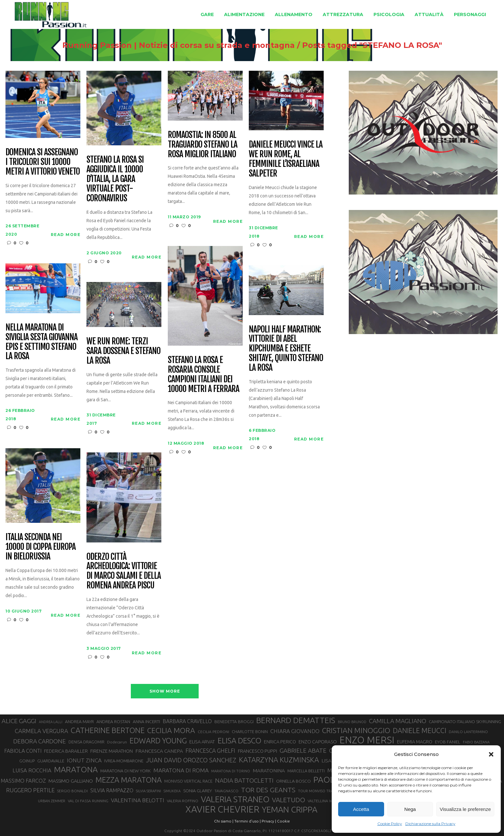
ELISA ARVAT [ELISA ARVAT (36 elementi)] (202, 742)
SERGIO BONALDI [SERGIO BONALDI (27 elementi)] (72, 791)
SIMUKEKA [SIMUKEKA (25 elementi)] (172, 791)
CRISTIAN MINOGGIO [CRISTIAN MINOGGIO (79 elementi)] (356, 730)
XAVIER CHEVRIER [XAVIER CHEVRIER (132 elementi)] (222, 809)
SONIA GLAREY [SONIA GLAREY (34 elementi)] (198, 791)
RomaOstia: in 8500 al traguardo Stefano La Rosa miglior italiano (202, 145)
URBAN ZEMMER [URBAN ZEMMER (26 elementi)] (52, 801)
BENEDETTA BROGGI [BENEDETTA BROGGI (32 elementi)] (234, 722)
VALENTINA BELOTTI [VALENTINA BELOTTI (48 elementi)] (138, 800)
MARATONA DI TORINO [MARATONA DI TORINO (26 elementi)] (231, 771)
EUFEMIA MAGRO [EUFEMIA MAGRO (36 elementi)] (415, 742)
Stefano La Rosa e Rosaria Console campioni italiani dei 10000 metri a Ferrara (203, 375)
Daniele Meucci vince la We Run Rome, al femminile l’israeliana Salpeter (285, 159)
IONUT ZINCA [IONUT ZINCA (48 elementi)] (84, 760)
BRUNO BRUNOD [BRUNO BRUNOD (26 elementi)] (352, 722)
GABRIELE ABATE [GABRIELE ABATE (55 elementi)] (303, 750)
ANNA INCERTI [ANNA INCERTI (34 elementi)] (146, 722)
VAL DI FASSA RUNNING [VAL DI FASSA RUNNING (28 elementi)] (88, 801)
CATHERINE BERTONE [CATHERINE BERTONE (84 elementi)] (108, 730)
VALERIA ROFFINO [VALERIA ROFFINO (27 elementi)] (183, 801)
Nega (410, 809)
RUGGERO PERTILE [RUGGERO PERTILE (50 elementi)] (30, 790)
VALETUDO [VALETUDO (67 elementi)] (288, 800)
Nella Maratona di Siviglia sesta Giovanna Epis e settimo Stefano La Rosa (41, 342)
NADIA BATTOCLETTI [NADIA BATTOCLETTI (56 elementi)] (244, 780)
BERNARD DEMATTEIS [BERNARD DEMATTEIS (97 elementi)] (296, 720)
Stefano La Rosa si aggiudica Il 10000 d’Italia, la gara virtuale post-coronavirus (115, 179)
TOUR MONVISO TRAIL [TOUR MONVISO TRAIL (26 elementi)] (317, 791)
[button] (491, 754)
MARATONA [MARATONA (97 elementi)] (76, 769)
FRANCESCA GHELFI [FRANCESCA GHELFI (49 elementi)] (210, 750)
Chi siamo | (224, 821)
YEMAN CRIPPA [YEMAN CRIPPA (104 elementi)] (290, 810)
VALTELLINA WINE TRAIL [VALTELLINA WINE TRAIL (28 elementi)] (329, 801)
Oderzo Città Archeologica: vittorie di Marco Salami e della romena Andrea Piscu (123, 571)
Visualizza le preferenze (465, 809)
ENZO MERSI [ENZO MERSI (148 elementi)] (367, 740)
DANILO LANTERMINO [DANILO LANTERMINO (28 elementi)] (468, 732)
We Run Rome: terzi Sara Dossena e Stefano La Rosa (123, 351)
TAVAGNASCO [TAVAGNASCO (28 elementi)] (226, 791)
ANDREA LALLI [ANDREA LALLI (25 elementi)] (51, 722)
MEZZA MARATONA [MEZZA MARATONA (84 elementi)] (129, 780)
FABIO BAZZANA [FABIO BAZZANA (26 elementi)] (476, 742)
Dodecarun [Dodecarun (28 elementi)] (117, 742)
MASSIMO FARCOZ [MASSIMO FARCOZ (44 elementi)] (23, 781)
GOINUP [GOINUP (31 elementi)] (27, 761)
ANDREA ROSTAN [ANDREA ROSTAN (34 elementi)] (113, 722)
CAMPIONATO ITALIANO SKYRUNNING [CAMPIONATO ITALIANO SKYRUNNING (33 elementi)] (465, 722)
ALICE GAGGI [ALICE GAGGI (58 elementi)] (19, 721)
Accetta (361, 809)
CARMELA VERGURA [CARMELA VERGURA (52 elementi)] (41, 731)
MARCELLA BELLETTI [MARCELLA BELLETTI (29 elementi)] (306, 771)
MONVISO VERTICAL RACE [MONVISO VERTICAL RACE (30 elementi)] (188, 781)
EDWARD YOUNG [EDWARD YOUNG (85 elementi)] (158, 741)
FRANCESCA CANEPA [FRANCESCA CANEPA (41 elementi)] (159, 751)
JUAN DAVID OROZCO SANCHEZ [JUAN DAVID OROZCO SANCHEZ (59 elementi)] (191, 760)
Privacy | (269, 821)
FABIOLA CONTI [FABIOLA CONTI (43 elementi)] (23, 751)
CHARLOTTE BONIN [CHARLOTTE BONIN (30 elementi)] (250, 731)
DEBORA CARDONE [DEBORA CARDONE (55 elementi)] (40, 741)
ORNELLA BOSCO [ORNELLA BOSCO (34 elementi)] (293, 781)
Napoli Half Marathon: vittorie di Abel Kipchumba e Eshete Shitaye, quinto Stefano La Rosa (286, 349)
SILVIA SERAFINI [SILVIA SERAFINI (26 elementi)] (148, 791)
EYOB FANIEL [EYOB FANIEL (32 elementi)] (448, 742)
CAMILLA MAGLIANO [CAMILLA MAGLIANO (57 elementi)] (398, 721)
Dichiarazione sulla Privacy (430, 824)
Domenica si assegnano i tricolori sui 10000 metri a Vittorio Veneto (42, 162)
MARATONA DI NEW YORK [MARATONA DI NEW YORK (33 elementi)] (126, 771)
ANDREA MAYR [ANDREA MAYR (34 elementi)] (79, 722)
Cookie (283, 821)
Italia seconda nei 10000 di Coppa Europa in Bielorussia (40, 547)
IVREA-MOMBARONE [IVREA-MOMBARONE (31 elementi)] (124, 761)
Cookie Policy (390, 824)
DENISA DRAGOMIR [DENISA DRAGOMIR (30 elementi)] (86, 742)
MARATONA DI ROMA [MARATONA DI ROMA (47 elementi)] (181, 770)
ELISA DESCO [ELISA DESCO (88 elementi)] (239, 741)
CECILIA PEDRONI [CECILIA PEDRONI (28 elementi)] (213, 732)
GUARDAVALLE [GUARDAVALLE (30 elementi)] (51, 761)
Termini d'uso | (248, 821)
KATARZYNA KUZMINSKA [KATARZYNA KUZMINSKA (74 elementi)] (279, 760)
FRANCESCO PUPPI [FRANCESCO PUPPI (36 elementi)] (257, 751)
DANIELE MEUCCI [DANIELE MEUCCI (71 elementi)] (419, 731)
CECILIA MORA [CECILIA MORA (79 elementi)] (171, 730)
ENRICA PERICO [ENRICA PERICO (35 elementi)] (280, 742)
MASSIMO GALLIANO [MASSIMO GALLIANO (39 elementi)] (71, 781)
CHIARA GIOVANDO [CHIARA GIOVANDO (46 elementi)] (295, 731)
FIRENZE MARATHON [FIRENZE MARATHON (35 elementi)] (112, 751)
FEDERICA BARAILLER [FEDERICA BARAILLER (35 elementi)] (66, 751)
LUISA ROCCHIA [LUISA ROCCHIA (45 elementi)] (32, 770)
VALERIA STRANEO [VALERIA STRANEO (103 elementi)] (235, 799)
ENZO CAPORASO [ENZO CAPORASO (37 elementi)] (318, 742)
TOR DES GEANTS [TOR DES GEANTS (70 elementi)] (268, 790)
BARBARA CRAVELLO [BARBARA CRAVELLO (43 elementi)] (187, 721)
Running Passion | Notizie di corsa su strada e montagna (169, 45)
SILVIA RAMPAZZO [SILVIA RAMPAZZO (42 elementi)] (112, 790)
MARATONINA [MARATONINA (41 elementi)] (269, 770)
